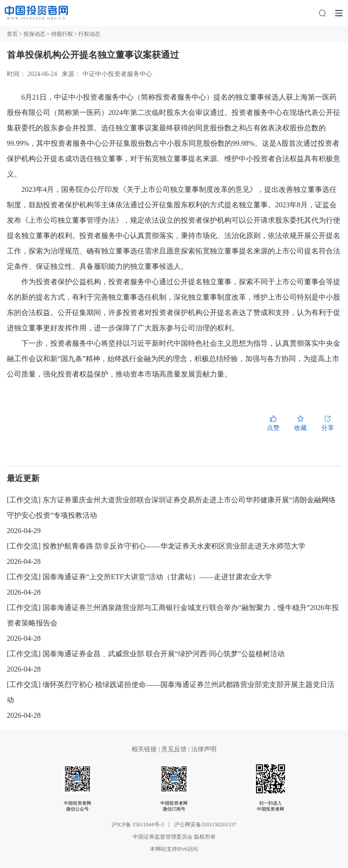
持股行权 (62, 34)
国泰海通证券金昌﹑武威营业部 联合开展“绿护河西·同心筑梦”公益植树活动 (164, 654)
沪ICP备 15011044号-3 (138, 825)
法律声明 (204, 749)
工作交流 (24, 500)
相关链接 (145, 749)
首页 (12, 34)
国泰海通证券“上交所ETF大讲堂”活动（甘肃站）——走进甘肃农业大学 (157, 577)
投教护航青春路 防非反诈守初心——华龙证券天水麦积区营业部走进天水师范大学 (174, 546)
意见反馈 (174, 749)
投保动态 (34, 34)
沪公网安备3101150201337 (205, 825)
